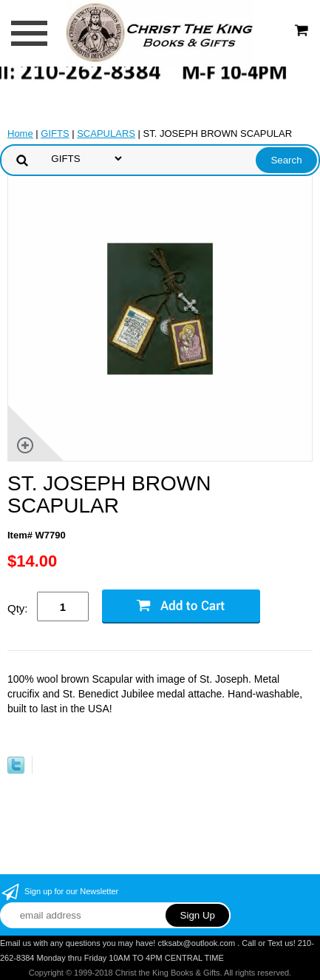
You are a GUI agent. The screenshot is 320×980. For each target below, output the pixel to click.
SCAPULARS (106, 134)
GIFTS (55, 134)
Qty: (18, 608)
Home (20, 134)
